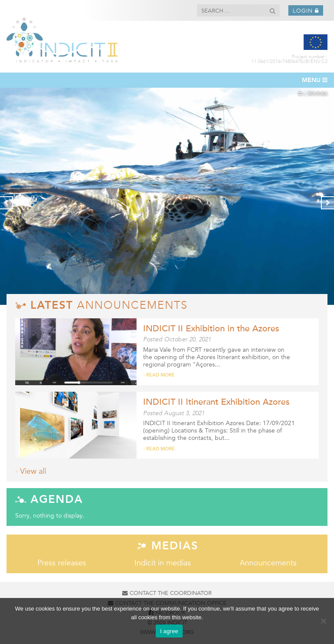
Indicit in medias (163, 563)
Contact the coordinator (167, 593)
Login (306, 11)
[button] (272, 11)
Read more (160, 375)
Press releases (62, 563)
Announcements (268, 563)
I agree (169, 631)
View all (33, 471)
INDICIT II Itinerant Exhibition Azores (216, 402)
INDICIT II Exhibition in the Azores (211, 329)
